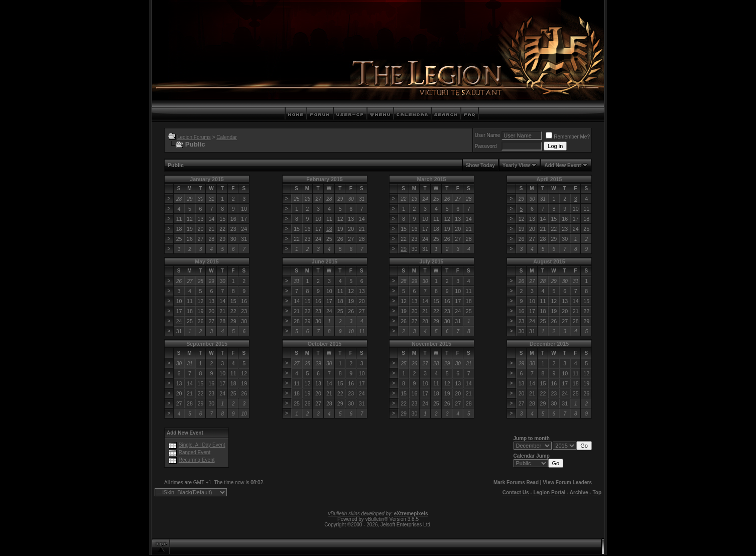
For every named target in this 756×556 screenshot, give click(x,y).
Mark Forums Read (516, 482)
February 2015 (324, 179)
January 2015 (207, 179)
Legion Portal (549, 493)
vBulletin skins (344, 514)
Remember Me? (568, 137)
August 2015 (549, 261)
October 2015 (325, 344)
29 (404, 249)
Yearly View (516, 165)
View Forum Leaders (567, 482)
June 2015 (325, 261)
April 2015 (549, 179)
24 (179, 321)
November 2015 (431, 344)
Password (486, 146)
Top (597, 493)
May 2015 (207, 261)
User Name (488, 135)
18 (329, 229)
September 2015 (207, 344)
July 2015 (432, 261)
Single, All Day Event (202, 445)
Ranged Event (195, 452)
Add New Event (562, 165)
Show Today (480, 165)
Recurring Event (197, 460)
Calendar (227, 137)
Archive (579, 493)
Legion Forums (194, 137)
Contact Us (516, 493)
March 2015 (431, 179)
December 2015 (549, 344)
